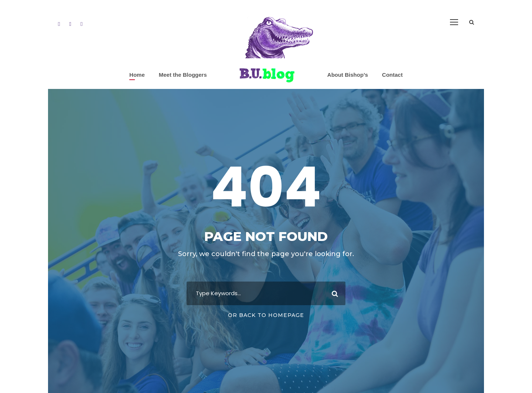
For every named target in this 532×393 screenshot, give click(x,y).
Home (137, 75)
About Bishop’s (348, 75)
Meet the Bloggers (183, 75)
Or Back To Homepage (266, 315)
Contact (392, 75)
